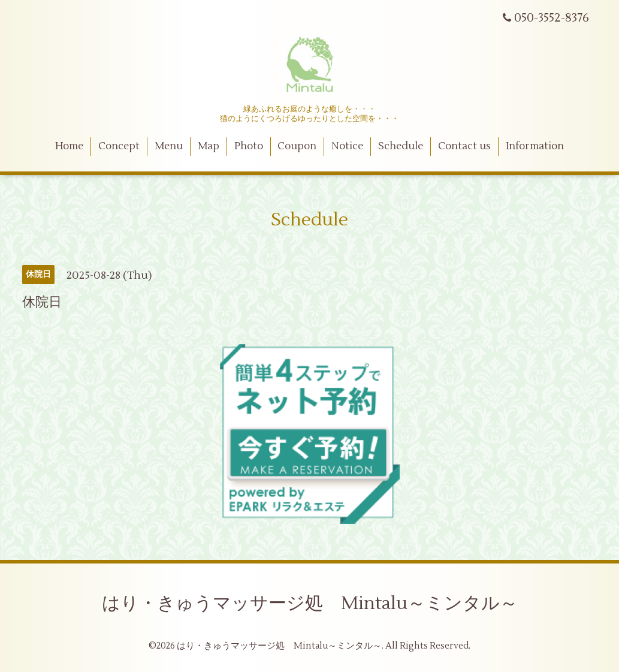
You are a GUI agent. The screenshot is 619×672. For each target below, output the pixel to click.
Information (535, 146)
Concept (119, 146)
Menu (169, 146)
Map (209, 146)
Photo (249, 146)
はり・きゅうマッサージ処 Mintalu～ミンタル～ (310, 603)
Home (69, 146)
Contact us (464, 146)
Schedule (401, 146)
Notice (347, 146)
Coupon (297, 146)
